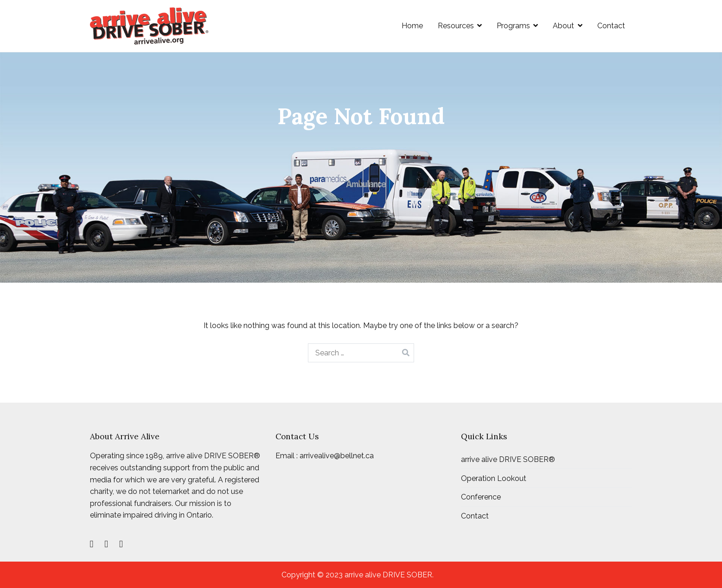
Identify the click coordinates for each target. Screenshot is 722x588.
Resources (456, 26)
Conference (481, 497)
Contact (611, 26)
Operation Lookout (494, 478)
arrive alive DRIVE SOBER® (508, 459)
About (563, 26)
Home (412, 26)
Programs (513, 26)
